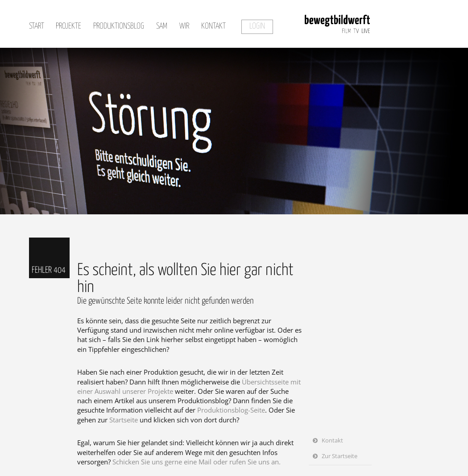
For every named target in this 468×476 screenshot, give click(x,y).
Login (257, 26)
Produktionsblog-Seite (231, 410)
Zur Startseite (340, 456)
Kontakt (213, 26)
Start (37, 26)
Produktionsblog (119, 26)
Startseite (124, 420)
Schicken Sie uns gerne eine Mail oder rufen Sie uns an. (197, 462)
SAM (162, 26)
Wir (184, 26)
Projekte (68, 26)
